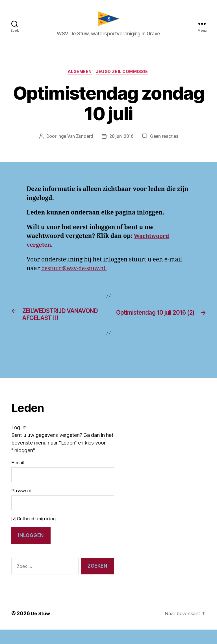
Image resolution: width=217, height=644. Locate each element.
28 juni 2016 (121, 140)
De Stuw (41, 628)
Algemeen (79, 76)
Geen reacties (165, 140)
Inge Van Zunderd (74, 140)
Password (21, 505)
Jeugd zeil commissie (124, 76)
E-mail (17, 477)
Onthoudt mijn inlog (33, 533)
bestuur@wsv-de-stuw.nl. (77, 272)
